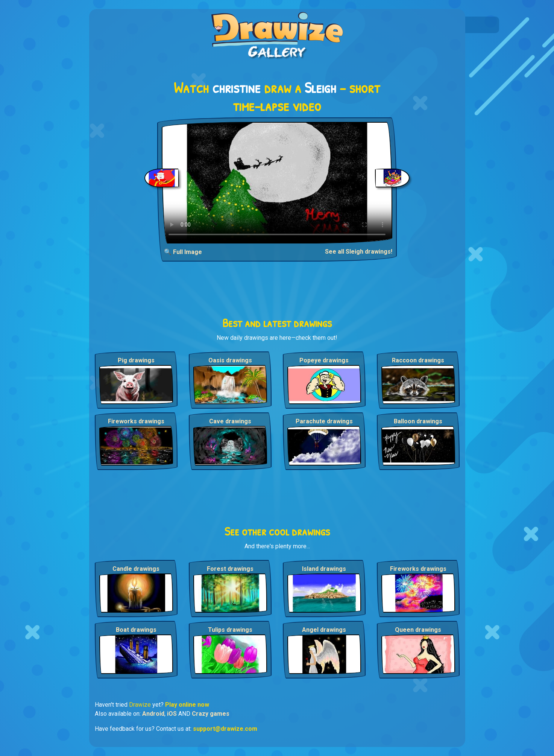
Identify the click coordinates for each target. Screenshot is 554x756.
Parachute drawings (324, 421)
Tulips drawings (230, 630)
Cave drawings (230, 421)
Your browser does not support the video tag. (277, 183)
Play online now (187, 705)
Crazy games (211, 714)
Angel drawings (324, 630)
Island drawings (324, 569)
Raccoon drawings (418, 360)
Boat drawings (136, 630)
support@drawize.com (225, 729)
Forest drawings (230, 569)
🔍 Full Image (183, 252)
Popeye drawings (324, 360)
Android (153, 714)
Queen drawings (418, 630)
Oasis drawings (230, 360)
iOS (172, 714)
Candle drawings (136, 569)
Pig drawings (136, 360)
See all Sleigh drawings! (359, 252)
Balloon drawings (418, 421)
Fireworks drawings (136, 421)
